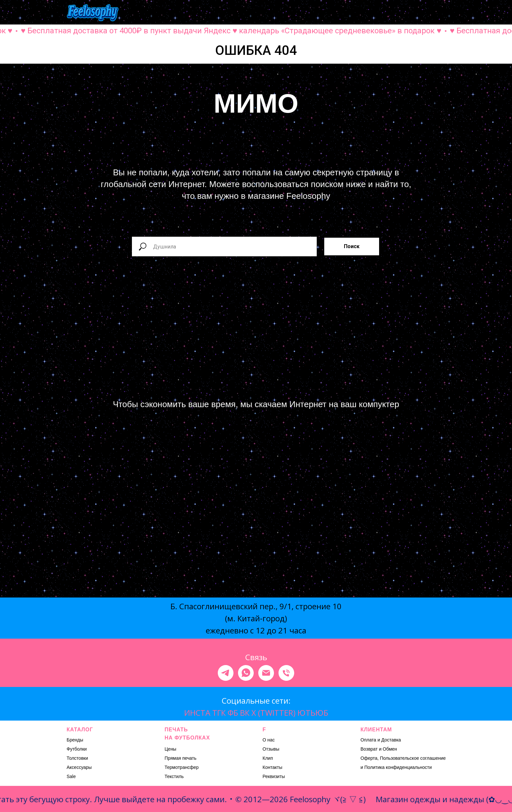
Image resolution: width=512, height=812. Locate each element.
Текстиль (174, 776)
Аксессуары (79, 767)
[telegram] (226, 673)
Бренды (75, 740)
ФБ (233, 713)
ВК (245, 713)
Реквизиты (274, 776)
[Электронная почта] (266, 673)
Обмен (390, 749)
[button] (376, 13)
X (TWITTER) (273, 713)
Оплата (368, 740)
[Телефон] (286, 673)
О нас (269, 740)
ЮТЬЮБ (313, 713)
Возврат (369, 749)
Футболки (77, 749)
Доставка (391, 740)
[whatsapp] (246, 673)
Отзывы (271, 749)
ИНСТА (197, 713)
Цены (170, 749)
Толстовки (77, 758)
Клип (268, 758)
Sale (71, 776)
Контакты (272, 767)
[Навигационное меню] (441, 13)
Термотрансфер (182, 767)
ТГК (219, 713)
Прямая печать (181, 758)
